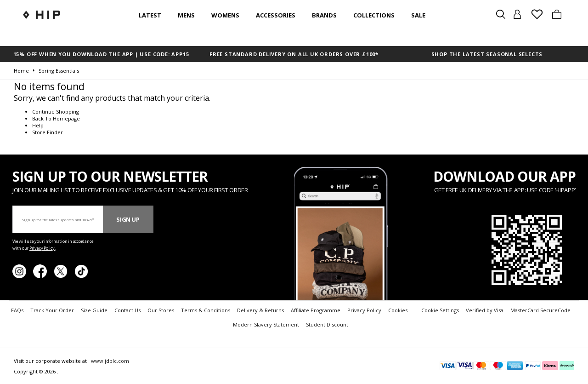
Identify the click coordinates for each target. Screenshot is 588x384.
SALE (418, 15)
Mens (186, 15)
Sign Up (128, 219)
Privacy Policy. (42, 248)
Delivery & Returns (260, 310)
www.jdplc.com (109, 361)
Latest (150, 15)
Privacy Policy (364, 310)
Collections (374, 15)
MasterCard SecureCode (540, 310)
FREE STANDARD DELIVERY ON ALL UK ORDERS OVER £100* (294, 54)
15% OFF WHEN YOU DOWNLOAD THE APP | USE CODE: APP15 (101, 54)
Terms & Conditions (206, 310)
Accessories (276, 15)
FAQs (17, 310)
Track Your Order (52, 310)
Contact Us (127, 310)
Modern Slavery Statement (266, 324)
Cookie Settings (440, 310)
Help (38, 125)
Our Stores (161, 310)
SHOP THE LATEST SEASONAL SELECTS (487, 54)
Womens (225, 15)
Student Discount (327, 324)
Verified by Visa (485, 310)
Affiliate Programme (316, 310)
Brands (324, 15)
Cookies (398, 310)
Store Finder (48, 132)
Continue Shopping (56, 112)
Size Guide (94, 310)
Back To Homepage (56, 118)
